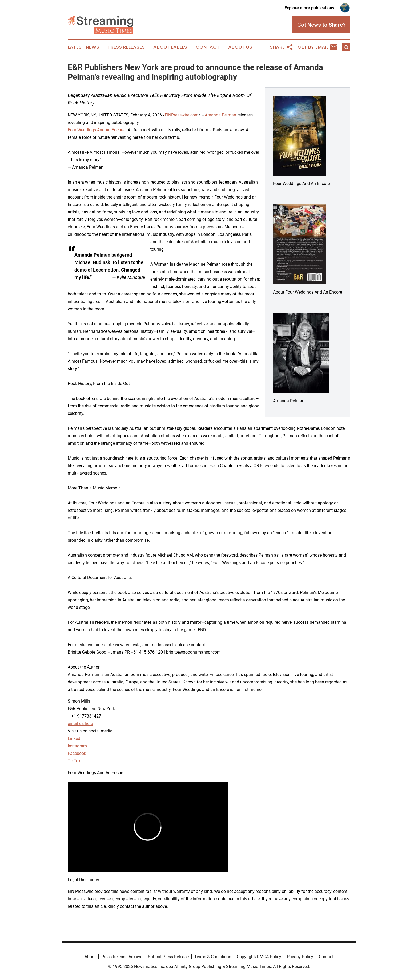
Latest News (83, 47)
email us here (80, 724)
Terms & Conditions (213, 957)
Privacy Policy (300, 957)
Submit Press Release (168, 957)
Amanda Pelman (220, 115)
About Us (240, 47)
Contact (208, 47)
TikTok (74, 761)
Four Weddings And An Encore (96, 130)
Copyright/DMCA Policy (259, 957)
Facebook (77, 753)
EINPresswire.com (182, 115)
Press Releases (126, 47)
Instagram (77, 746)
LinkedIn (76, 738)
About (90, 957)
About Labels (170, 47)
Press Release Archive (122, 957)
